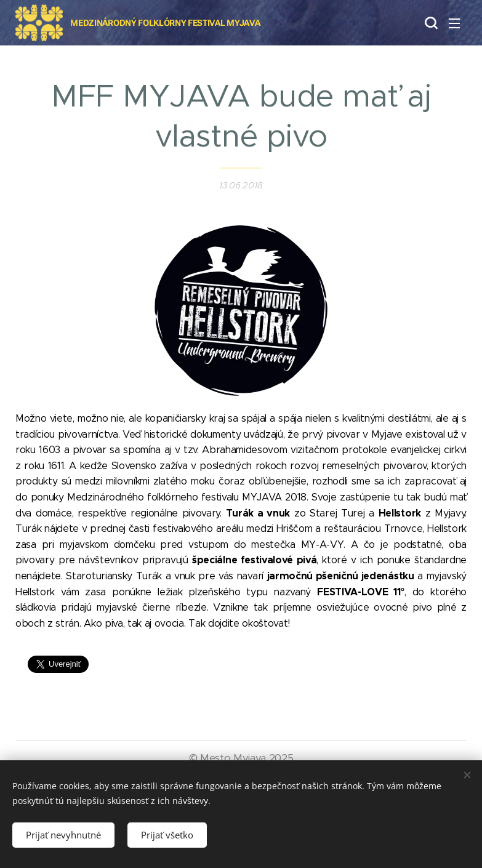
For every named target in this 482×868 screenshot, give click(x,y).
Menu (454, 23)
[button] (430, 23)
